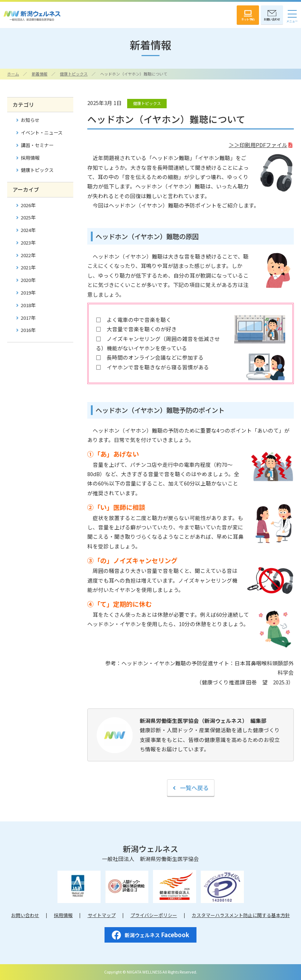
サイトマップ (102, 915)
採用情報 (30, 158)
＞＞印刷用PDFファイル (258, 145)
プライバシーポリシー (154, 915)
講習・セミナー (37, 145)
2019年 (28, 293)
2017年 (28, 318)
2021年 (28, 267)
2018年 (28, 305)
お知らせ (30, 120)
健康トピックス (74, 74)
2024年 (28, 230)
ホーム (13, 74)
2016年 (28, 330)
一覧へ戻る (194, 788)
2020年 (28, 280)
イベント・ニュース (42, 133)
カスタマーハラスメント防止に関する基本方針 (241, 915)
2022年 (28, 255)
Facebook (150, 935)
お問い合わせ (25, 915)
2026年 (28, 205)
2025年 (28, 217)
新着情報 (40, 74)
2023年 (28, 243)
